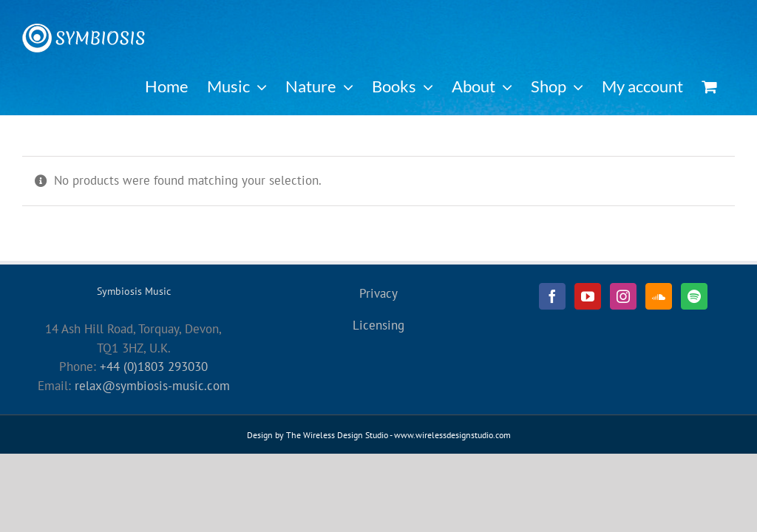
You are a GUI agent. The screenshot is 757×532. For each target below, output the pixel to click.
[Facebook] (552, 296)
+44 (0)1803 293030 (154, 366)
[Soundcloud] (659, 296)
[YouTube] (588, 296)
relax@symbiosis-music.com (152, 386)
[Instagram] (623, 296)
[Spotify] (694, 296)
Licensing (378, 325)
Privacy (378, 293)
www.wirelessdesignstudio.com (452, 435)
